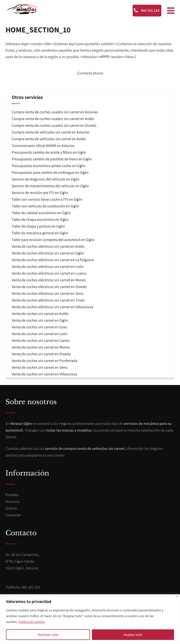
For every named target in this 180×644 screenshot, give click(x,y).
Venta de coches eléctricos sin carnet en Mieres (49, 280)
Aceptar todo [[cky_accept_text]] (133, 635)
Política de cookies (32, 622)
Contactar (13, 515)
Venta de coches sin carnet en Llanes (41, 340)
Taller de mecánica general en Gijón (40, 233)
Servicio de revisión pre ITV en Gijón (40, 193)
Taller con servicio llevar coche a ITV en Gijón (47, 199)
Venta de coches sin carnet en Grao (39, 327)
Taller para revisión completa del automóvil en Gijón (53, 240)
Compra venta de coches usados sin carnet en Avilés (53, 119)
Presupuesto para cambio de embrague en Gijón (50, 172)
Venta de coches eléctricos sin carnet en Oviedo (49, 287)
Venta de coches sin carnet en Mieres (41, 347)
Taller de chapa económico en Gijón (40, 220)
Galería (11, 508)
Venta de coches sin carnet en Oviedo (41, 354)
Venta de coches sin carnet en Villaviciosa (44, 374)
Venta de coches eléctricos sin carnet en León (48, 267)
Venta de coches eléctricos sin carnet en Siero (48, 293)
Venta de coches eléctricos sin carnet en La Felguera (53, 260)
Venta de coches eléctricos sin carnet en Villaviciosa (52, 307)
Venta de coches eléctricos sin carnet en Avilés (48, 246)
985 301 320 (147, 10)
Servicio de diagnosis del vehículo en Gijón (46, 179)
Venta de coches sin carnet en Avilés (40, 314)
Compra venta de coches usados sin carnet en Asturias (55, 112)
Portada (12, 495)
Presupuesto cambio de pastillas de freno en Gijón (52, 159)
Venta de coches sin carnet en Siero (40, 367)
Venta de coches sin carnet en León (40, 334)
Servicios (13, 502)
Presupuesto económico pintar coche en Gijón (49, 166)
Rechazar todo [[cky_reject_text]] (48, 635)
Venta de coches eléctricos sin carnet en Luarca (49, 273)
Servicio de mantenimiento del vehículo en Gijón (50, 186)
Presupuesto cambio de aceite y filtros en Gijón (49, 152)
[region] (90, 619)
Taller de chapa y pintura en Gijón (38, 226)
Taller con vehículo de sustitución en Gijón (45, 206)
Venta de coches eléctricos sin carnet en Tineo (48, 300)
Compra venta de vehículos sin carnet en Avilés (49, 139)
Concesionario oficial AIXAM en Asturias (43, 146)
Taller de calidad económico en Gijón (41, 213)
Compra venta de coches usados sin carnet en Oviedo (54, 125)
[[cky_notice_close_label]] (177, 597)
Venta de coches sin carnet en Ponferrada (45, 361)
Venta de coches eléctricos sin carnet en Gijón (48, 253)
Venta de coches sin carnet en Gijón (40, 320)
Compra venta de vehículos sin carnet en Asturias (51, 132)
